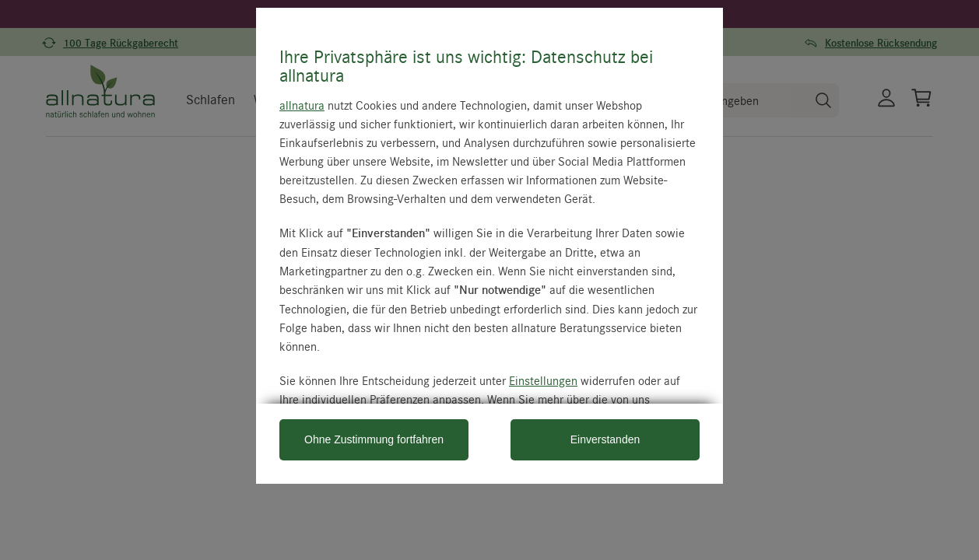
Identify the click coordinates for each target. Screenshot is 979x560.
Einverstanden (605, 439)
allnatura (302, 105)
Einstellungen (543, 380)
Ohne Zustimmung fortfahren (374, 439)
